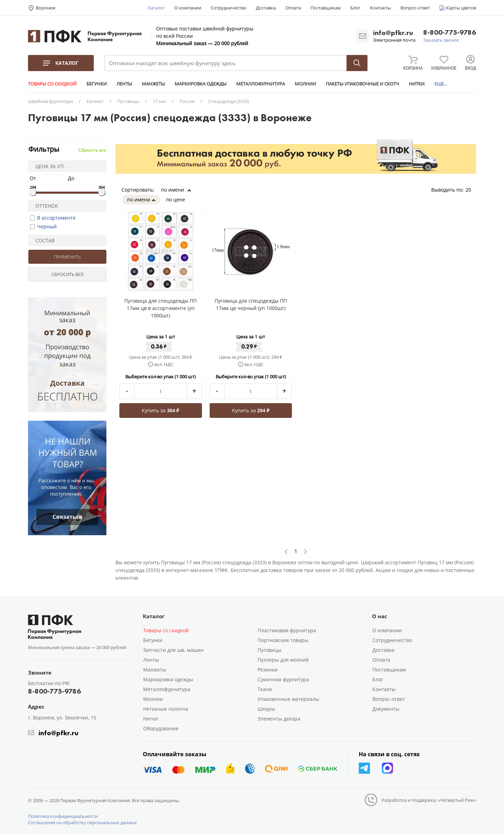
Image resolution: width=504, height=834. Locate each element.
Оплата (293, 8)
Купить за (160, 410)
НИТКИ (417, 84)
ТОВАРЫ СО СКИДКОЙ (52, 84)
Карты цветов (461, 8)
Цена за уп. (48, 166)
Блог (355, 8)
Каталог (156, 8)
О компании (188, 8)
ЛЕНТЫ (124, 84)
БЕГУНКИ (97, 84)
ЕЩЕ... (441, 84)
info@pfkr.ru (393, 33)
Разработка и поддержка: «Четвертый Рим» (429, 800)
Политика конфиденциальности (63, 816)
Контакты (380, 8)
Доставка (266, 8)
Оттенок (44, 206)
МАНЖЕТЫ (153, 84)
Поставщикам (326, 8)
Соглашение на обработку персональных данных (82, 822)
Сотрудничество (229, 8)
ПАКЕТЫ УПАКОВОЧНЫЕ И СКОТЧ (362, 84)
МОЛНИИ (305, 84)
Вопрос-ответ (415, 8)
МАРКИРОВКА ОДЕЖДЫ (201, 84)
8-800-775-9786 (450, 33)
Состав (43, 240)
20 (471, 190)
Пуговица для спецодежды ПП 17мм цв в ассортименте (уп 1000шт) (160, 308)
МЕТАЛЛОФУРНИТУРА (261, 84)
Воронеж (46, 8)
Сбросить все (92, 150)
